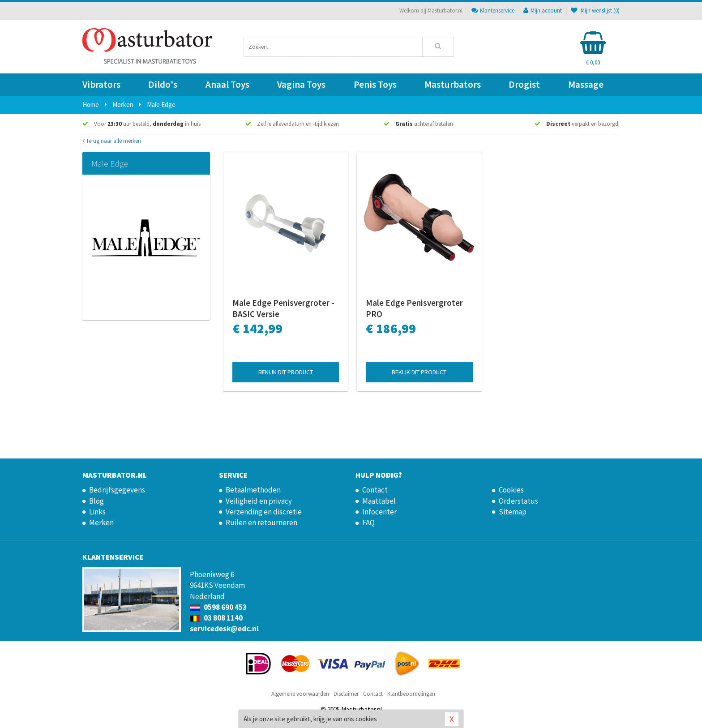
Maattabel (379, 501)
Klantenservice (493, 11)
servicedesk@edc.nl (224, 629)
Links (97, 512)
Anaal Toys (227, 84)
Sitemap (513, 512)
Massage (586, 84)
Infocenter (379, 512)
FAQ (368, 522)
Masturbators (453, 84)
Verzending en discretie (264, 512)
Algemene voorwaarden (300, 694)
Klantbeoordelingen (411, 694)
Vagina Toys (301, 84)
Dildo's (163, 84)
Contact (375, 490)
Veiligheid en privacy (259, 501)
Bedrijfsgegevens (117, 490)
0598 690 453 (218, 607)
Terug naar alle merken (112, 141)
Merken (101, 522)
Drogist (524, 84)
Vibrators (101, 84)
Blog (96, 501)
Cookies (511, 490)
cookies (366, 719)
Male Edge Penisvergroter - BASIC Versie (283, 308)
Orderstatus (518, 501)
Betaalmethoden (253, 490)
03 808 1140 (216, 618)
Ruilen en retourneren (261, 522)
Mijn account (543, 11)
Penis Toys (375, 84)
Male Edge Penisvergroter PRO (414, 308)
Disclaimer (346, 694)
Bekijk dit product (286, 372)
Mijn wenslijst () (595, 11)
